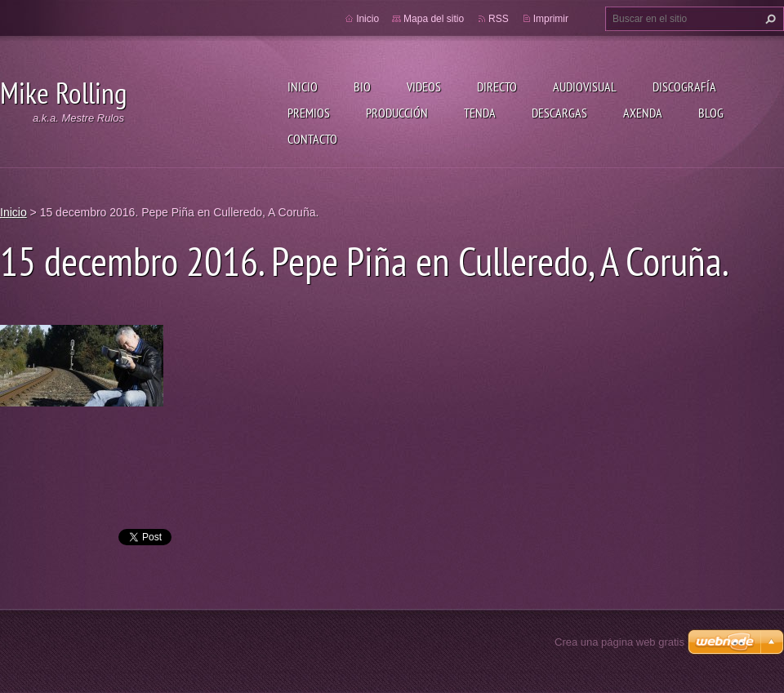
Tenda (480, 113)
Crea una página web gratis (619, 642)
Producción (397, 113)
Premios (309, 113)
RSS (499, 19)
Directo (497, 87)
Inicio (303, 87)
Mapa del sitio (434, 19)
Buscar (768, 19)
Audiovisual (585, 87)
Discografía (684, 87)
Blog (711, 113)
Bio (362, 87)
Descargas (559, 113)
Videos (424, 87)
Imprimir (551, 19)
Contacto (312, 139)
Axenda (643, 113)
